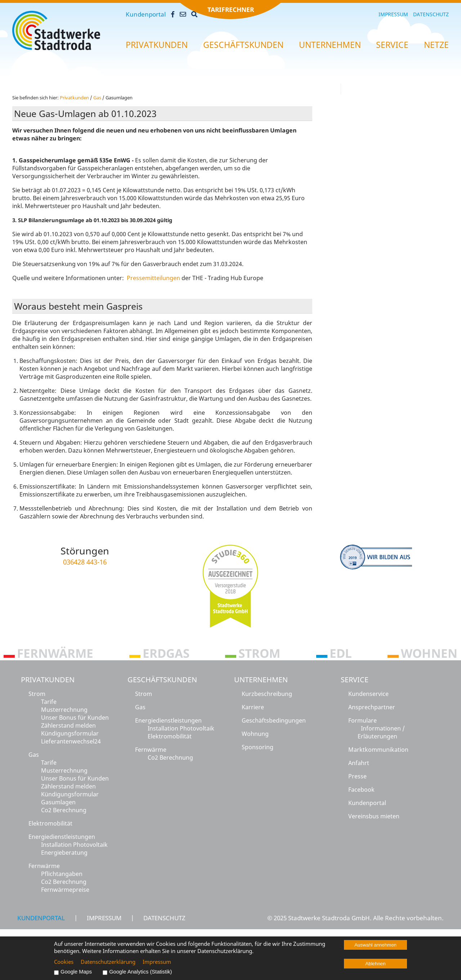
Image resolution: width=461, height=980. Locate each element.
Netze (436, 45)
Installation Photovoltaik (74, 845)
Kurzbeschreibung (267, 694)
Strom (37, 694)
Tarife (49, 702)
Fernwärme (44, 866)
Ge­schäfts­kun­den (243, 45)
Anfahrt (359, 763)
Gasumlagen (58, 802)
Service (355, 680)
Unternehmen (261, 680)
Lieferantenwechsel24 (71, 741)
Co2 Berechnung (64, 810)
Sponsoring (258, 747)
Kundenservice (368, 694)
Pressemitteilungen (154, 278)
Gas (97, 98)
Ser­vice (392, 45)
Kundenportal (146, 14)
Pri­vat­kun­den (157, 45)
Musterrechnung (64, 710)
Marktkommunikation (378, 750)
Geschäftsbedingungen (274, 720)
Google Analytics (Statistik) (140, 972)
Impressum (393, 14)
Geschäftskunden (162, 680)
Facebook (361, 790)
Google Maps (76, 972)
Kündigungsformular (70, 733)
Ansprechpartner (372, 707)
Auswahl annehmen (375, 945)
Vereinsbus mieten (374, 816)
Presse (357, 776)
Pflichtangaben (62, 874)
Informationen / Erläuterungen (381, 732)
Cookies (64, 962)
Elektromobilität (50, 823)
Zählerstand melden (68, 725)
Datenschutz (431, 14)
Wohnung (255, 734)
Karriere (253, 707)
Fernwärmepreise (65, 890)
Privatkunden (48, 680)
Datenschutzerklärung (108, 962)
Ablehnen (375, 964)
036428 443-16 (85, 562)
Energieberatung (64, 853)
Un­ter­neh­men (330, 45)
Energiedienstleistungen (62, 837)
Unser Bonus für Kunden (75, 718)
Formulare (362, 720)
